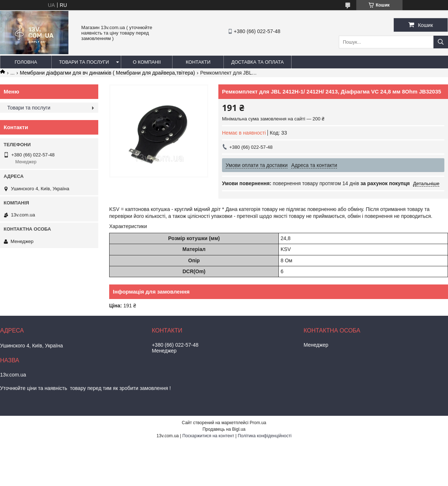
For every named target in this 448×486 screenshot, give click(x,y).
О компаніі (147, 62)
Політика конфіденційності (265, 436)
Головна (26, 62)
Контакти (198, 62)
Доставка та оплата (257, 62)
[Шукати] (441, 42)
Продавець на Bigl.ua (224, 429)
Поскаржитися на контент (208, 436)
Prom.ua (258, 423)
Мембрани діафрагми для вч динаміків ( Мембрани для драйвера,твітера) (108, 73)
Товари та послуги (84, 62)
